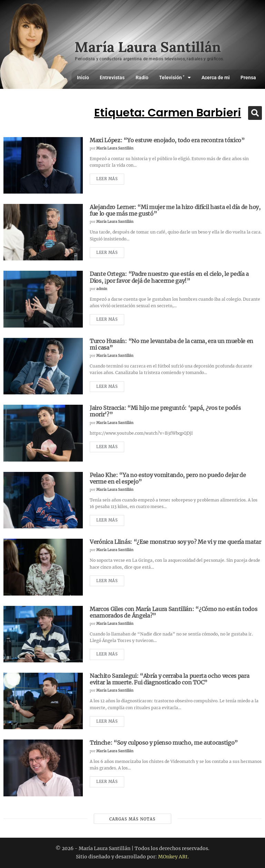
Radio (142, 77)
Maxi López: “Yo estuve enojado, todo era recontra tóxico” (167, 140)
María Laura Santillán (115, 148)
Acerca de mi (216, 77)
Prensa (248, 77)
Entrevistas (112, 77)
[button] (255, 113)
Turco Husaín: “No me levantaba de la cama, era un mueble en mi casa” (171, 344)
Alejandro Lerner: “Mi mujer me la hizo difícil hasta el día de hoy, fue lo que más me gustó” (175, 210)
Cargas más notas (132, 819)
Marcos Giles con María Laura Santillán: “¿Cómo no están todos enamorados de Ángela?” (173, 612)
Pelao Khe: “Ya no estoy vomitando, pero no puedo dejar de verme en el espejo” (168, 478)
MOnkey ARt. (174, 857)
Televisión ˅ (175, 77)
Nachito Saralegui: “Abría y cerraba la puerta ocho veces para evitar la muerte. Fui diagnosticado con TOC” (169, 679)
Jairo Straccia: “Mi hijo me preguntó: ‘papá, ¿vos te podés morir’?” (165, 411)
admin (102, 289)
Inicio (83, 77)
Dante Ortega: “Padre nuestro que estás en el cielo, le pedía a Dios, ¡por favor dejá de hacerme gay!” (169, 277)
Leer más (107, 179)
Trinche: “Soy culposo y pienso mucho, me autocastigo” (164, 743)
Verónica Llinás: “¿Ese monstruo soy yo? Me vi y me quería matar (175, 542)
